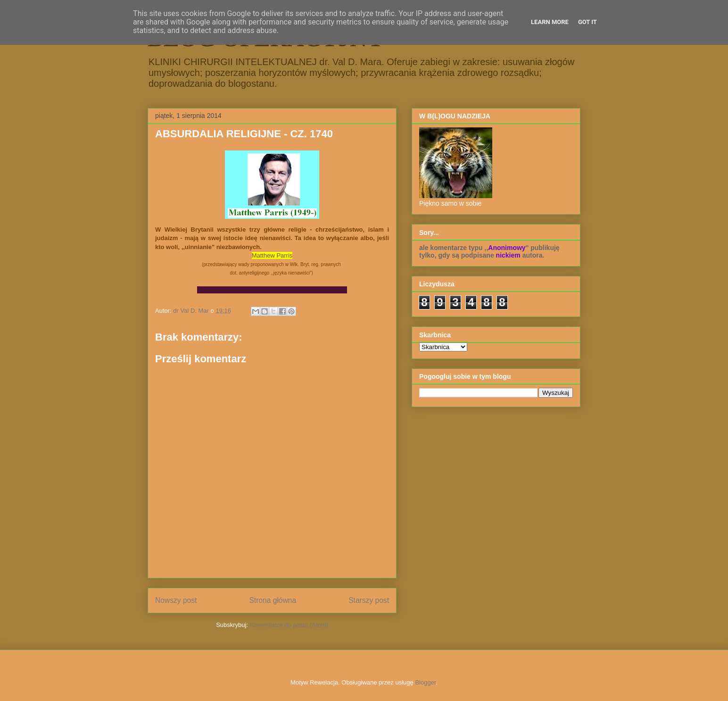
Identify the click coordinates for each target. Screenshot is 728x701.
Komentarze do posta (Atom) (289, 625)
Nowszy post (176, 600)
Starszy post (369, 600)
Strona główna (273, 600)
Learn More (550, 22)
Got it (587, 22)
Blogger (425, 682)
